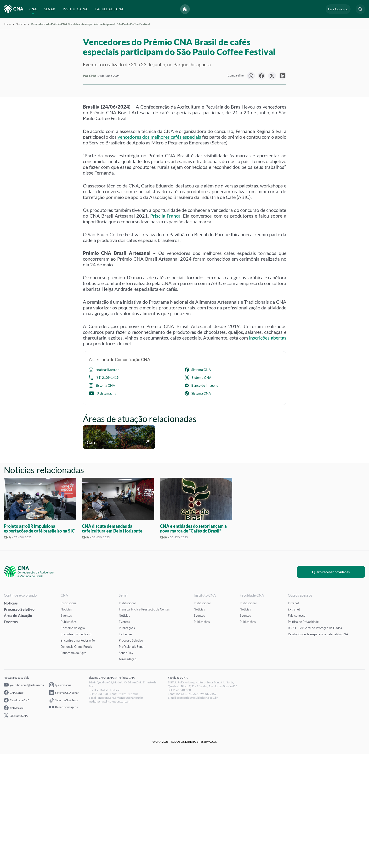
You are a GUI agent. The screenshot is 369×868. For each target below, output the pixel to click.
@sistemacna (102, 508)
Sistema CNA (198, 484)
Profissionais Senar (132, 761)
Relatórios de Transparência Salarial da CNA (318, 748)
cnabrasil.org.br (104, 484)
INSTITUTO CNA (75, 9)
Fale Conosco (338, 9)
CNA (33, 9)
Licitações (126, 748)
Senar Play (126, 767)
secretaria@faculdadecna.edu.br (197, 812)
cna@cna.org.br (108, 812)
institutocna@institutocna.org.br (109, 816)
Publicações (69, 736)
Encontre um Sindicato (76, 748)
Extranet (294, 724)
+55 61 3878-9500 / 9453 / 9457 (196, 808)
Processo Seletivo (19, 723)
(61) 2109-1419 (104, 492)
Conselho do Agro (73, 742)
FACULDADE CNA (109, 9)
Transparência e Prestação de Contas (144, 724)
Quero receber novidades (339, 686)
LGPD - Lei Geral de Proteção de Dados (315, 742)
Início (7, 24)
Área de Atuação (18, 730)
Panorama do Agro (73, 767)
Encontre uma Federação (78, 755)
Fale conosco (297, 730)
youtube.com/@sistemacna (24, 799)
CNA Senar (14, 807)
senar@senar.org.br (131, 812)
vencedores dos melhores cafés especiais (159, 251)
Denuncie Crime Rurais (76, 761)
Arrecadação (128, 773)
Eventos (11, 736)
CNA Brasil (14, 822)
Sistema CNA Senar (64, 807)
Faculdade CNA (17, 814)
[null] (251, 76)
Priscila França (165, 330)
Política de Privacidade (303, 736)
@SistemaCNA (16, 830)
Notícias (21, 24)
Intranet (293, 717)
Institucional (69, 717)
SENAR (50, 9)
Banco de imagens (201, 500)
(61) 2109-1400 (128, 808)
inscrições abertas (268, 452)
